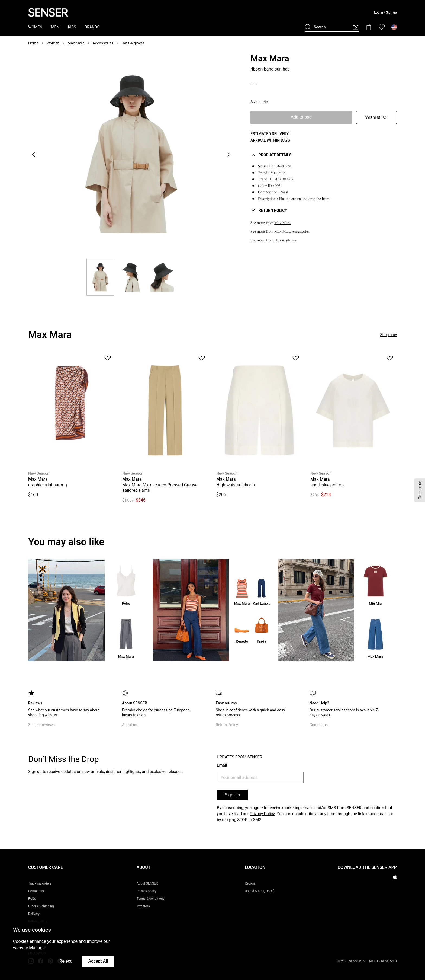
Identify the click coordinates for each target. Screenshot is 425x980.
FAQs (32, 899)
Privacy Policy (262, 814)
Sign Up (232, 795)
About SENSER (147, 883)
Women (53, 43)
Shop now (388, 335)
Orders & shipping (41, 906)
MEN (55, 27)
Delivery (34, 914)
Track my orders (40, 883)
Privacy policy (147, 891)
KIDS (72, 27)
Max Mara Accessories (292, 232)
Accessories (103, 43)
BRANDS (92, 27)
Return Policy (227, 725)
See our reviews (41, 725)
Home (33, 43)
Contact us (319, 725)
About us (130, 725)
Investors (143, 906)
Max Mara (76, 43)
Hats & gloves (133, 43)
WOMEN (35, 27)
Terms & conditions (151, 899)
